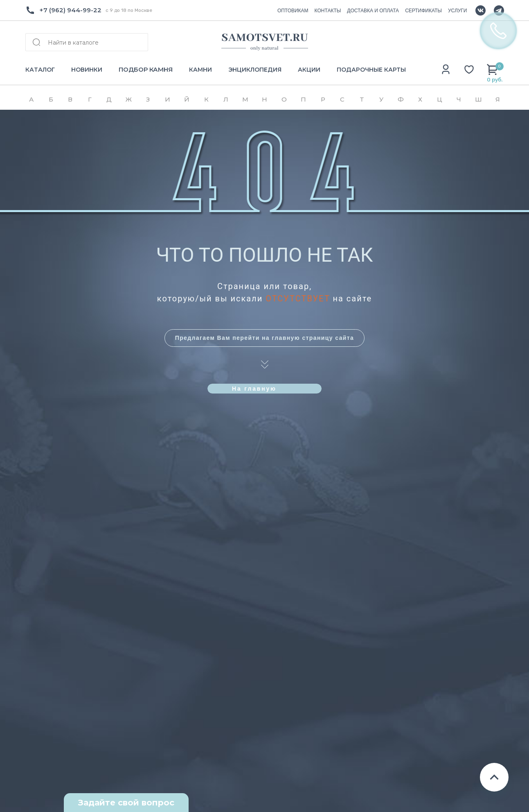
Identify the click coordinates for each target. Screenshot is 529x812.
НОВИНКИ (87, 70)
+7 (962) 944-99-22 (70, 10)
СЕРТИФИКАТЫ (423, 11)
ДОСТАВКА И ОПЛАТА (373, 11)
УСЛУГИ (458, 11)
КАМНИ (200, 70)
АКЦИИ (309, 70)
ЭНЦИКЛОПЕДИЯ (255, 70)
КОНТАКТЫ (328, 11)
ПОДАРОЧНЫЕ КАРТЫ (371, 70)
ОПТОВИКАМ (293, 11)
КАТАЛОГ (40, 70)
